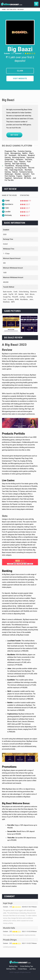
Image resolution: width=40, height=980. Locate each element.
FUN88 (7, 201)
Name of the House (9, 195)
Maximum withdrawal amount (13, 277)
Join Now (33, 969)
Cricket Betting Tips (27, 966)
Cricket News (23, 969)
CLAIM (20, 71)
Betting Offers (11, 969)
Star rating (25, 195)
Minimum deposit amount (12, 258)
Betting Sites (13, 966)
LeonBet (8, 212)
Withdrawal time (9, 249)
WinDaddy (8, 215)
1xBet (7, 208)
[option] (11, 324)
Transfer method (9, 287)
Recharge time (8, 239)
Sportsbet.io (9, 204)
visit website (20, 78)
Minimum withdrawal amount (13, 268)
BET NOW (14, 135)
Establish (6, 230)
